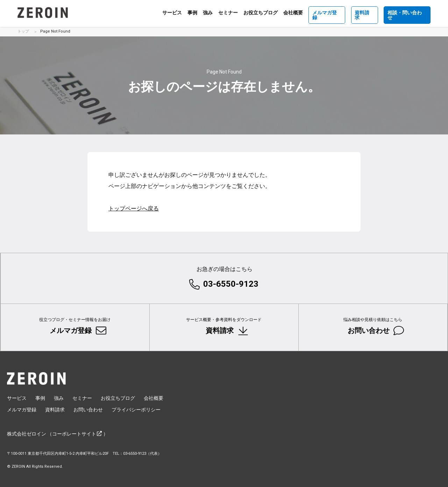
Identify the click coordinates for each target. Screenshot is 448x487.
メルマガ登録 (327, 13)
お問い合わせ (369, 325)
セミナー (228, 13)
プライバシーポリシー (136, 410)
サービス (172, 13)
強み (207, 13)
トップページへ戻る (134, 208)
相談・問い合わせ (407, 13)
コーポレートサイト (74, 434)
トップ (23, 31)
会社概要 (293, 13)
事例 (192, 13)
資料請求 (364, 13)
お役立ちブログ (260, 13)
